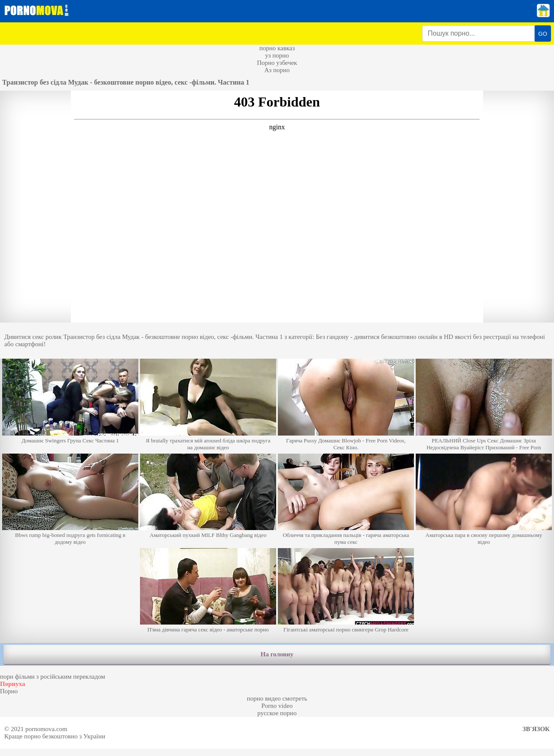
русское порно (277, 713)
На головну (277, 654)
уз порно (277, 55)
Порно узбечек (277, 63)
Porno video (277, 706)
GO (543, 34)
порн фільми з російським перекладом (53, 677)
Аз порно (277, 70)
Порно (9, 691)
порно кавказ (277, 48)
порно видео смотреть (277, 698)
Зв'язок (536, 729)
